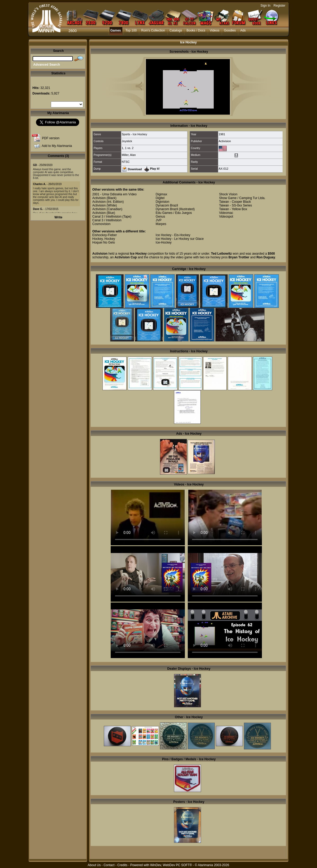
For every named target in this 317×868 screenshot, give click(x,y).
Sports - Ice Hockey (135, 134)
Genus (160, 217)
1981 (222, 134)
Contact (109, 865)
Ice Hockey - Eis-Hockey (173, 235)
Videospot (226, 217)
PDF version (51, 138)
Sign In (265, 6)
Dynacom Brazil (167, 205)
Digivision (162, 202)
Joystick (127, 141)
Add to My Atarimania (57, 146)
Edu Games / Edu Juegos (174, 213)
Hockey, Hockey (104, 239)
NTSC (126, 162)
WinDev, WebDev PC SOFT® (171, 865)
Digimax (161, 194)
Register (280, 6)
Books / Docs (196, 30)
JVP (159, 220)
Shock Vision (228, 194)
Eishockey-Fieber (105, 235)
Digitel (160, 198)
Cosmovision (102, 224)
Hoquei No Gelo (104, 242)
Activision (225, 141)
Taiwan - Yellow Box (233, 209)
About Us (94, 865)
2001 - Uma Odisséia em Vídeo (115, 194)
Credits (122, 865)
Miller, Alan (129, 155)
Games (116, 30)
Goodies (230, 30)
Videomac (226, 213)
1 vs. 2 (129, 148)
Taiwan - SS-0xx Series (235, 205)
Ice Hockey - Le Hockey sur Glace (180, 239)
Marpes (161, 224)
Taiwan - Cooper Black (235, 202)
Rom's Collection (153, 30)
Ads (243, 30)
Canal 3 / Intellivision (107, 217)
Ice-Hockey (164, 242)
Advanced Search (47, 65)
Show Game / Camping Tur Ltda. (242, 198)
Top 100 (131, 30)
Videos (215, 30)
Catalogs (176, 30)
